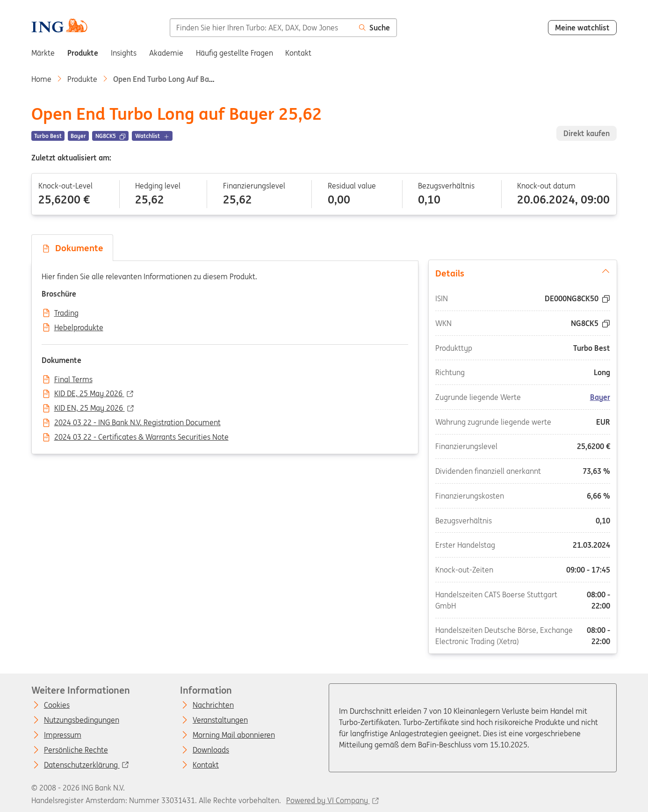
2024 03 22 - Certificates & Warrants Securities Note (141, 437)
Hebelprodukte (79, 328)
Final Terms (73, 380)
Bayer (600, 397)
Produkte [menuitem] (83, 53)
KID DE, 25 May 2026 (89, 394)
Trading (66, 313)
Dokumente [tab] (72, 248)
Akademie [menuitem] (166, 53)
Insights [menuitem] (124, 53)
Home (41, 79)
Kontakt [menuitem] (298, 53)
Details (522, 273)
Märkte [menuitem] (43, 53)
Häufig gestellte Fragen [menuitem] (234, 53)
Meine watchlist (582, 28)
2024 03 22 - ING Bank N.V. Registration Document (137, 423)
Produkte (82, 79)
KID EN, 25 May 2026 (90, 408)
